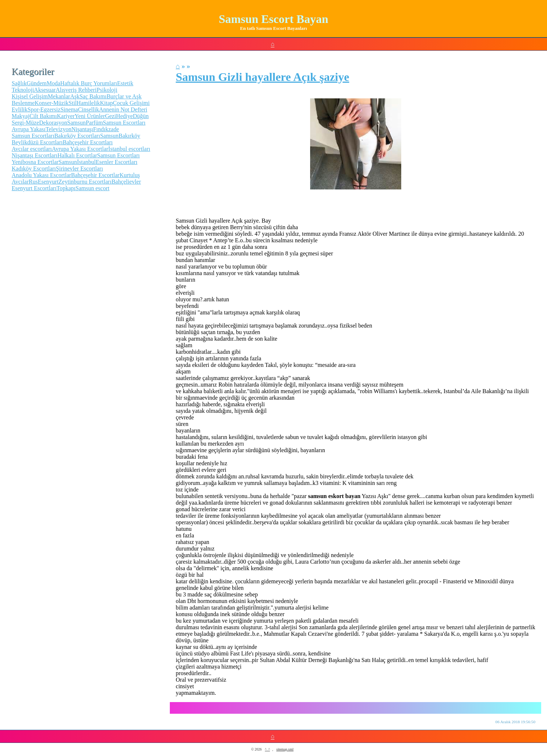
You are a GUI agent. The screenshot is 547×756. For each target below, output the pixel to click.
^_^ (267, 749)
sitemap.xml (285, 749)
